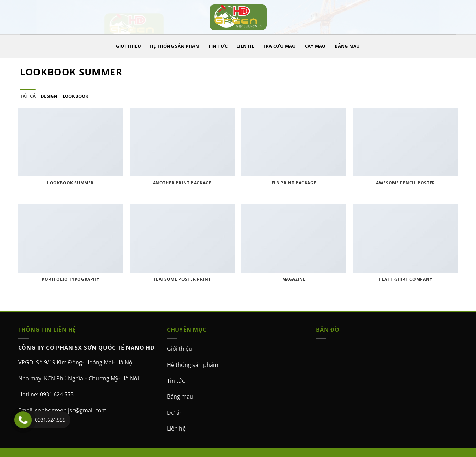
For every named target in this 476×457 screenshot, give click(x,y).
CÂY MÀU (315, 46)
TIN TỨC (218, 46)
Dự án (175, 413)
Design (49, 96)
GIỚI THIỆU (128, 46)
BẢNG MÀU (347, 46)
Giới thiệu (180, 349)
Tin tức (176, 381)
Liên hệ (176, 428)
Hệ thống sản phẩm (193, 365)
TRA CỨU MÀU (279, 46)
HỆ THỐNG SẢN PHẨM (175, 46)
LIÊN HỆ (245, 46)
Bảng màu (180, 396)
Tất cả (28, 96)
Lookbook (76, 96)
